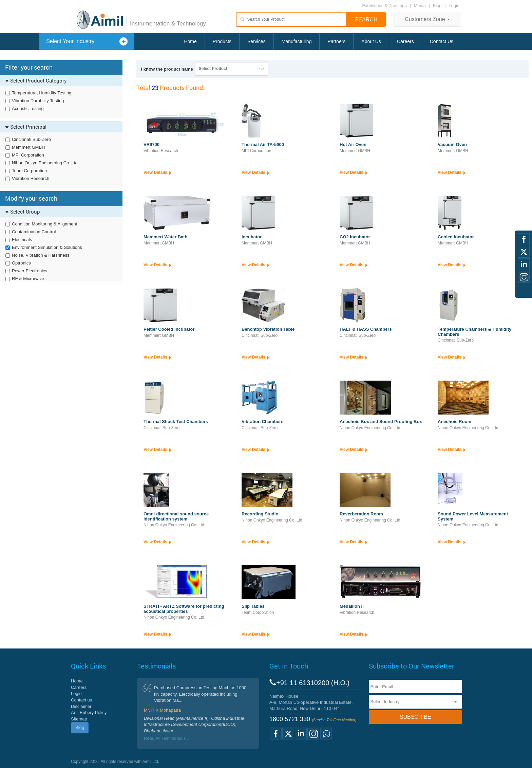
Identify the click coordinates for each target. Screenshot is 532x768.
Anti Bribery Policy (89, 712)
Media (421, 6)
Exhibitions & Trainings (384, 6)
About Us (371, 41)
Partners (336, 41)
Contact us (81, 700)
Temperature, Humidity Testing (42, 93)
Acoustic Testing (28, 108)
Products (222, 41)
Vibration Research (31, 178)
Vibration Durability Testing (38, 101)
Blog (437, 6)
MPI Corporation (28, 155)
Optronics (21, 263)
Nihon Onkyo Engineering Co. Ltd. (45, 163)
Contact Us (442, 41)
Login (454, 6)
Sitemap (79, 719)
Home (190, 41)
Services (256, 41)
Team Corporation (29, 171)
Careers (405, 41)
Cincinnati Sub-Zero (31, 139)
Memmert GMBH (28, 147)
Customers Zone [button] (427, 19)
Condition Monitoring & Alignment (44, 224)
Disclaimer (81, 706)
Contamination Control (34, 232)
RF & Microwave (28, 279)
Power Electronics (30, 271)
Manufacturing (297, 41)
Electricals (22, 240)
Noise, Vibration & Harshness (41, 255)
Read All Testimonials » (167, 738)
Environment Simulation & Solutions (47, 247)
